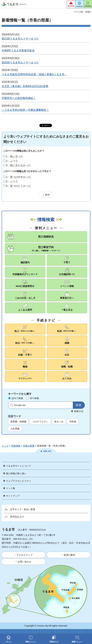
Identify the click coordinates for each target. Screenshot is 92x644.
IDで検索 (34, 398)
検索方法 (79, 411)
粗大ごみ (59, 422)
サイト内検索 (12, 405)
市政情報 (16, 446)
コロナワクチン (40, 422)
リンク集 (10, 488)
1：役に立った (15, 156)
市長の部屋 (29, 446)
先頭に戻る (47, 451)
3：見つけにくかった (19, 186)
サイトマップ (13, 496)
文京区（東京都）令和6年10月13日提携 (25, 86)
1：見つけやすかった (19, 177)
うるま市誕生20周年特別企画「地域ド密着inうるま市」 (34, 74)
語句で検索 (17, 398)
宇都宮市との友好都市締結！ (19, 98)
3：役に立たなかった (19, 165)
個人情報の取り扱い (16, 473)
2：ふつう (12, 161)
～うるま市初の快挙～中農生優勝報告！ (25, 110)
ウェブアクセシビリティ (19, 481)
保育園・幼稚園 (18, 422)
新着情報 (88, 6)
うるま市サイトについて (19, 466)
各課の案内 (69, 555)
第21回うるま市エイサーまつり (20, 39)
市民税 (73, 422)
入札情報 (15, 429)
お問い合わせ (24, 562)
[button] (71, 4)
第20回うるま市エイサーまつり (20, 62)
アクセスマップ (24, 555)
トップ (5, 446)
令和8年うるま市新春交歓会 (18, 50)
